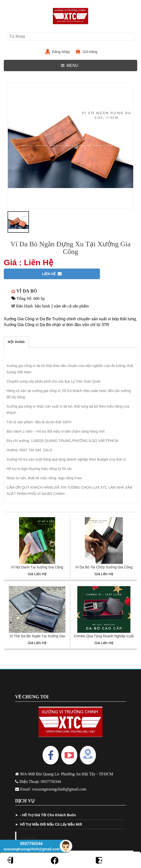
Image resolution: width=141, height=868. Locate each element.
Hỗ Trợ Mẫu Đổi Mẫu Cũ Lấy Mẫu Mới (51, 824)
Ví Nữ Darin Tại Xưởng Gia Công (37, 567)
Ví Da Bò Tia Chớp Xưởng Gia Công (104, 567)
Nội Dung (16, 342)
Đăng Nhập (63, 52)
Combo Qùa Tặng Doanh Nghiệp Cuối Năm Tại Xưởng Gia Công (104, 639)
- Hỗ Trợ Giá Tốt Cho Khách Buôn (48, 815)
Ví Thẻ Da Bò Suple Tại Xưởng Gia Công (37, 639)
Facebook (29, 838)
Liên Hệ (52, 274)
